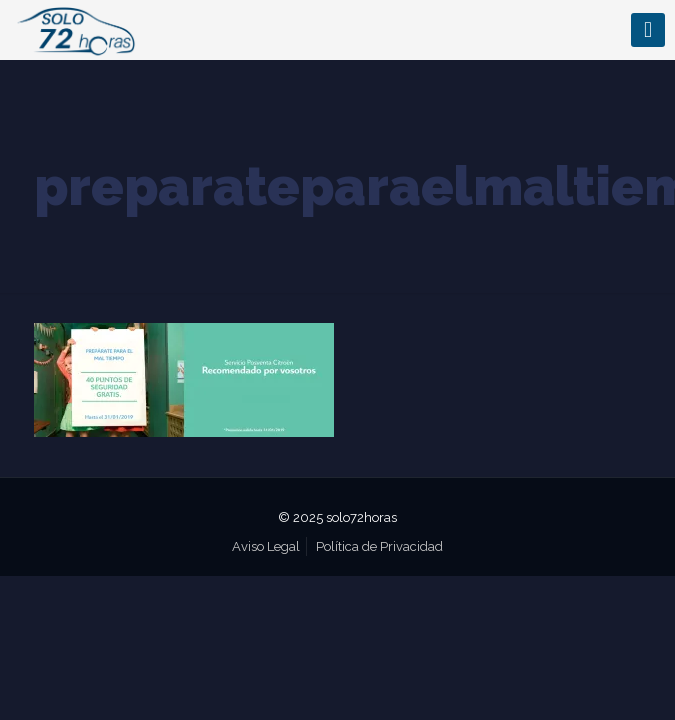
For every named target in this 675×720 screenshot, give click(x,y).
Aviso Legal (266, 546)
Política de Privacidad (379, 546)
